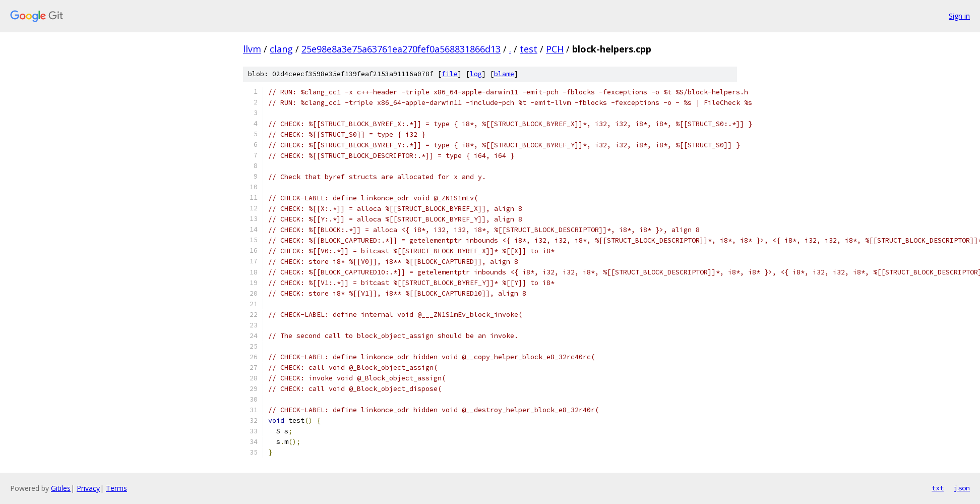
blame (504, 74)
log (476, 74)
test (529, 49)
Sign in (959, 16)
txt (938, 488)
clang (281, 49)
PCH (555, 49)
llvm (252, 49)
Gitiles (61, 488)
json (962, 488)
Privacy (88, 488)
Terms (116, 488)
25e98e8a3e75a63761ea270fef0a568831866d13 (401, 49)
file (450, 74)
